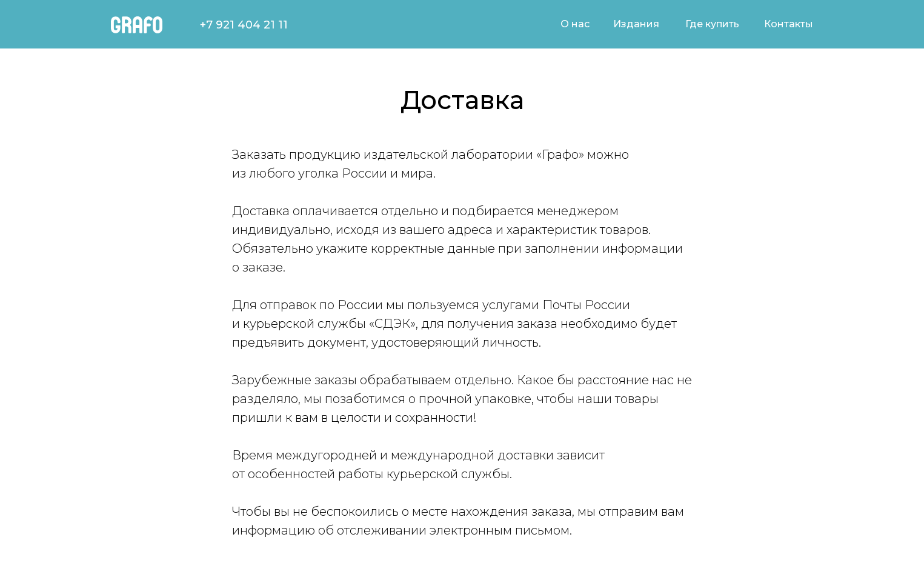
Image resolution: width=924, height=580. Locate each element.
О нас (575, 24)
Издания (636, 24)
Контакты (789, 24)
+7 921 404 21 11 (244, 25)
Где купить (712, 24)
